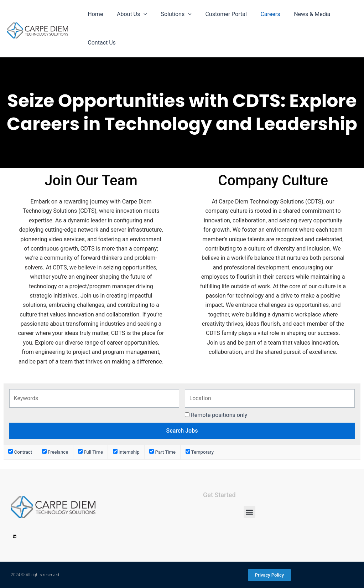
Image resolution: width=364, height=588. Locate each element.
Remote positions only (219, 415)
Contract (20, 452)
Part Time (162, 452)
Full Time (90, 452)
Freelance (55, 452)
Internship (126, 452)
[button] (249, 512)
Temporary (200, 452)
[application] (140, 14)
